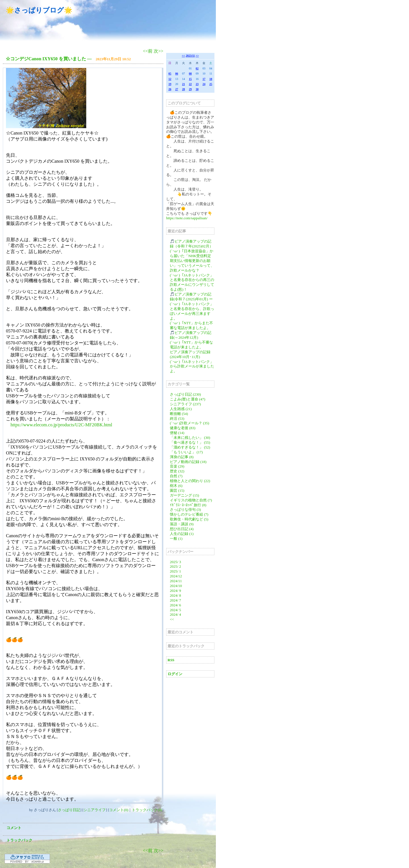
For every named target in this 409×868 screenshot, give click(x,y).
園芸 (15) (177, 490)
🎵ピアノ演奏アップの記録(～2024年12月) (191, 335)
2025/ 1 (175, 571)
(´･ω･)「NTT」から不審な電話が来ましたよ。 (191, 345)
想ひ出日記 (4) (182, 529)
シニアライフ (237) (185, 404)
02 (197, 68)
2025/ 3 (175, 562)
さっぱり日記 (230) (185, 394)
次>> (158, 51)
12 (170, 79)
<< (183, 56)
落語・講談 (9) (182, 524)
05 (170, 74)
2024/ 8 (175, 595)
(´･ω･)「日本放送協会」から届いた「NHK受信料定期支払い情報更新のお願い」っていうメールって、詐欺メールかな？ (192, 261)
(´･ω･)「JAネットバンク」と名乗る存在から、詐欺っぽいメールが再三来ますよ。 (192, 311)
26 (170, 89)
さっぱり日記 (69, 810)
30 (197, 89)
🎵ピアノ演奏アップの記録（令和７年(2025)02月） (191, 244)
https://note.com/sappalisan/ (187, 218)
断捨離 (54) (179, 414)
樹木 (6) (176, 486)
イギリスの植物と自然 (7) (191, 500)
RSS (171, 660)
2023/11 (190, 56)
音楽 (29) (177, 466)
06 (177, 74)
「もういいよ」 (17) (186, 452)
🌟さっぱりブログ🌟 (39, 10)
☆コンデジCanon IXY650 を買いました (46, 59)
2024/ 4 (175, 614)
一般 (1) (176, 539)
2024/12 (176, 576)
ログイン (175, 674)
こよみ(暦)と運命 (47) (188, 399)
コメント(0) (119, 810)
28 (183, 89)
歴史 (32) (177, 471)
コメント (14, 828)
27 (177, 89)
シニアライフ (95, 810)
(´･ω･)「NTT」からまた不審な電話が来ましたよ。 (191, 325)
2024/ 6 (175, 605)
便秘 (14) (177, 433)
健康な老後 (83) (183, 428)
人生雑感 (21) (181, 409)
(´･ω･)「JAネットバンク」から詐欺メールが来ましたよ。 (192, 366)
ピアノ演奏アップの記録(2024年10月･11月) (190, 354)
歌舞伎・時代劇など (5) (189, 519)
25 (211, 84)
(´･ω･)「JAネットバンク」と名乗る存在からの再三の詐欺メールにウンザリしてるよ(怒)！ (192, 282)
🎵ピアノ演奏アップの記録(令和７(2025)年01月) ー (191, 297)
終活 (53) (177, 418)
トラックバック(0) (147, 810)
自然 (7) (176, 476)
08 (190, 74)
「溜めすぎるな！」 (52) (190, 447)
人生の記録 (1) (182, 534)
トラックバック (19, 840)
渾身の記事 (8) (182, 457)
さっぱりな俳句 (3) (185, 510)
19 (170, 84)
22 (190, 84)
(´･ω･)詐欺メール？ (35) (189, 423)
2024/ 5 (175, 610)
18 (211, 79)
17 (204, 79)
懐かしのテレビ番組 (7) (189, 514)
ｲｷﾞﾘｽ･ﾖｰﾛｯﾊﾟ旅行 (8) (188, 505)
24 (204, 84)
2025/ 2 (175, 566)
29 (190, 89)
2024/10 (176, 586)
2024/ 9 (175, 591)
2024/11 (176, 581)
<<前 (148, 51)
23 (197, 84)
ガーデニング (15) (184, 495)
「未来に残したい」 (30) (190, 438)
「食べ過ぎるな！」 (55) (190, 442)
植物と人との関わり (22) (190, 481)
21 (183, 84)
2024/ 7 (175, 600)
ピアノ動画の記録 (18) (188, 462)
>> (197, 56)
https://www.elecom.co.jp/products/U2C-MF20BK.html (61, 425)
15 (190, 79)
